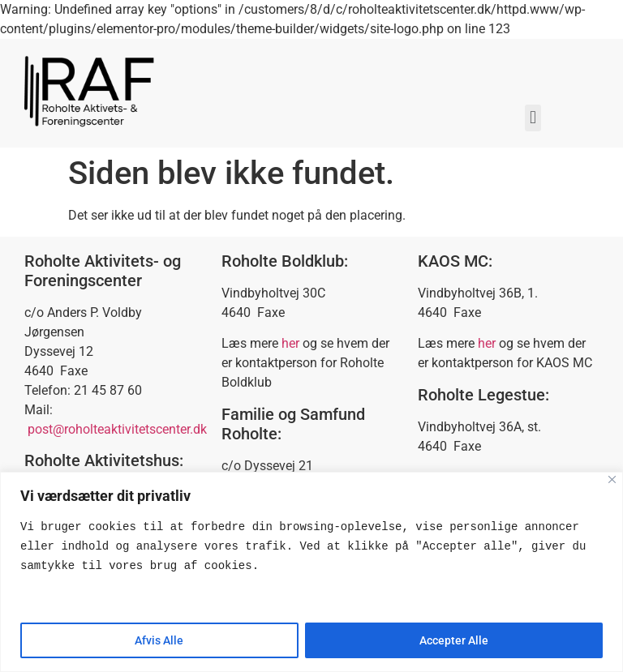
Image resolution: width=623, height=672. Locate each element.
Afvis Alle (159, 640)
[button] (533, 118)
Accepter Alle (454, 640)
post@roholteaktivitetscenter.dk (117, 429)
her (290, 343)
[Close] (612, 479)
